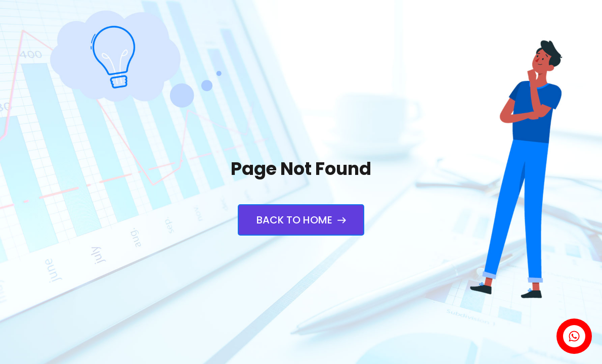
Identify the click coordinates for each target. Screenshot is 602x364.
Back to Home (301, 220)
